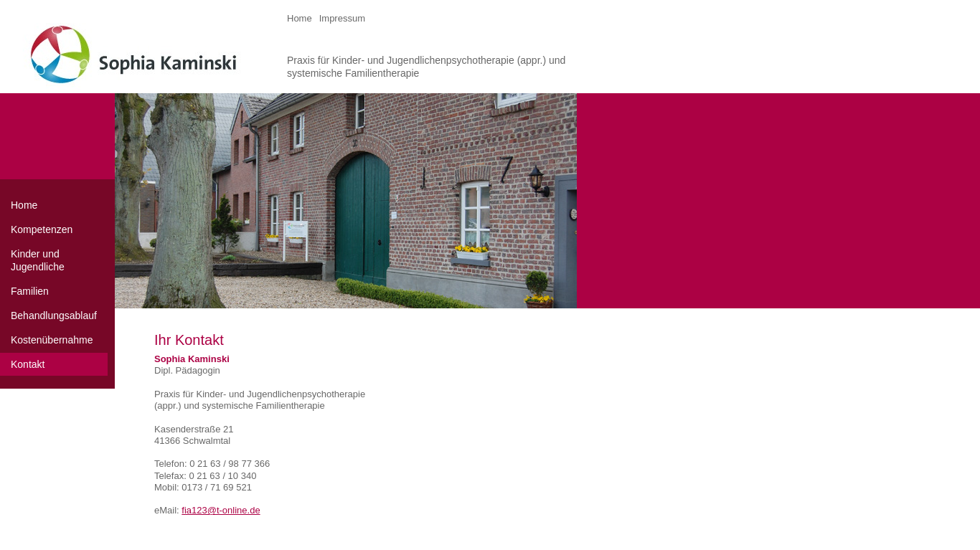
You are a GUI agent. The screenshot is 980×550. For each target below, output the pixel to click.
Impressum (342, 18)
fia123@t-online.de (221, 510)
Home (300, 18)
